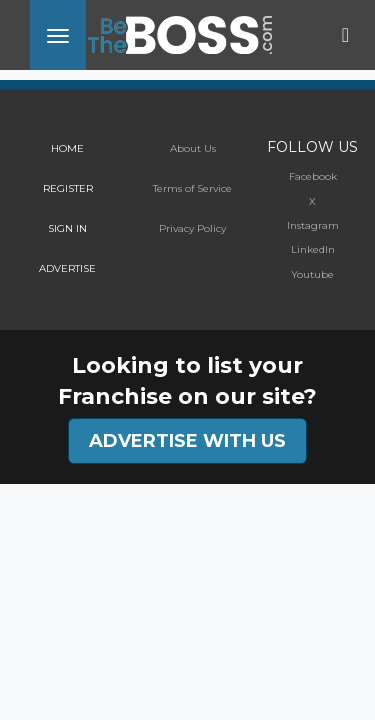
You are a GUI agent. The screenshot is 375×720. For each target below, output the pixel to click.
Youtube (312, 274)
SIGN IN (67, 228)
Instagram (313, 225)
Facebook (313, 176)
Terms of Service (192, 188)
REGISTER (68, 188)
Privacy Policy (192, 228)
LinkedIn (313, 249)
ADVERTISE (67, 268)
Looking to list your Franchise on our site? (187, 381)
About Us (193, 148)
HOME (67, 148)
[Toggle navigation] (58, 35)
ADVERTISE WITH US (187, 441)
